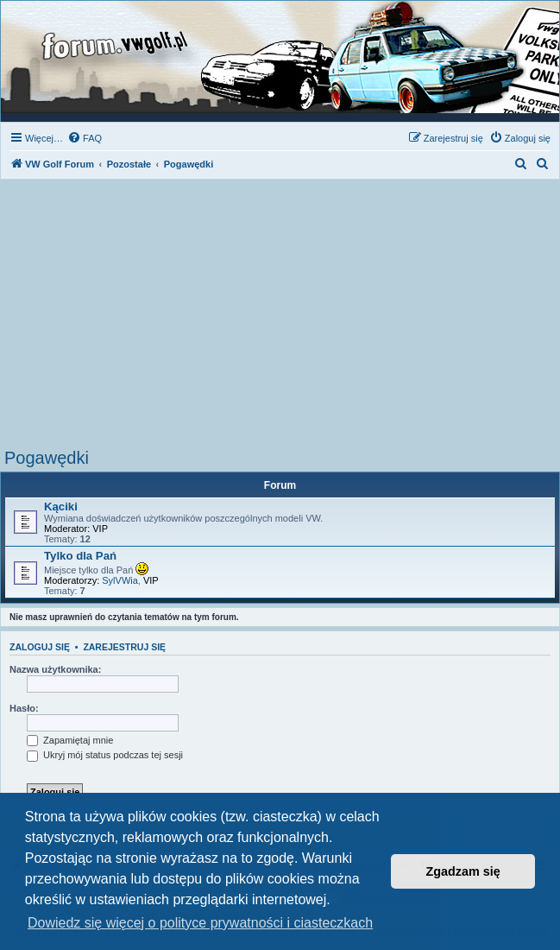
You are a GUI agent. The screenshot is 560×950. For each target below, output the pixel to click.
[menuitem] (85, 138)
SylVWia (120, 580)
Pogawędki (47, 458)
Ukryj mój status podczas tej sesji (105, 755)
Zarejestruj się (124, 647)
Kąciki (61, 507)
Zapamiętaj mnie (70, 740)
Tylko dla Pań (80, 556)
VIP (100, 529)
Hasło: (24, 708)
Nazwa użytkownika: (55, 669)
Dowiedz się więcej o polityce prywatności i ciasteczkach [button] (200, 923)
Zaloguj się (40, 647)
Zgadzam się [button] (463, 871)
